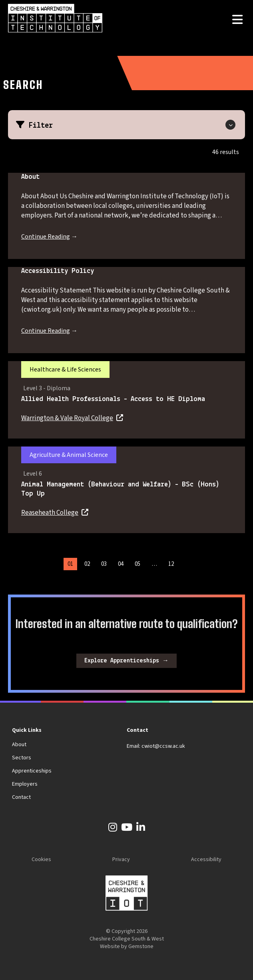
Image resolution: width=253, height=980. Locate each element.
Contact (21, 797)
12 (171, 564)
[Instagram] (113, 829)
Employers (25, 784)
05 (137, 564)
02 (87, 564)
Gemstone (141, 946)
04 (121, 564)
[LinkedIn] (141, 829)
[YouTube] (127, 829)
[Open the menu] (237, 20)
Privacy (121, 859)
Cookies (41, 859)
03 (104, 564)
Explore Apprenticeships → (126, 661)
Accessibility (206, 859)
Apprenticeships (32, 771)
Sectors (22, 758)
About (19, 745)
